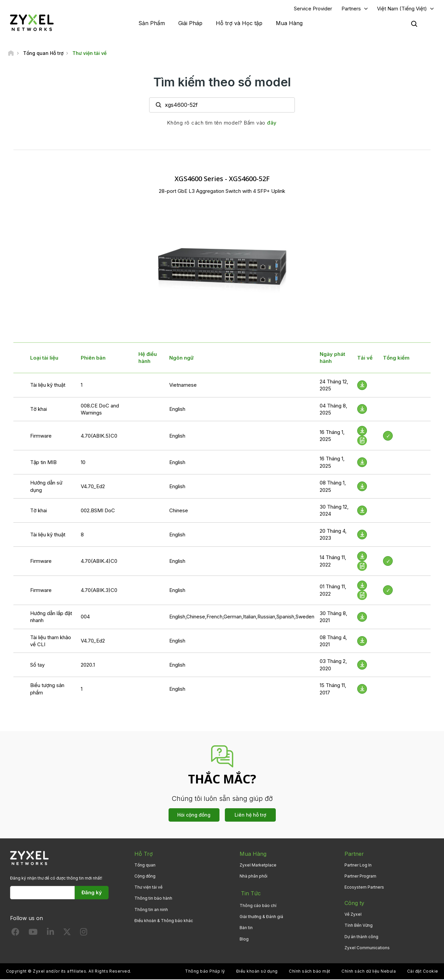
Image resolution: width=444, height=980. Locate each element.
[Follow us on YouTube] (33, 934)
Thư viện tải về (148, 888)
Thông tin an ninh (151, 910)
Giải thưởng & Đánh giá (261, 915)
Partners (351, 9)
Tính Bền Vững (359, 926)
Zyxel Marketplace (258, 866)
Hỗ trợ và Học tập (239, 23)
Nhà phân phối (253, 877)
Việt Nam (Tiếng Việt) (402, 9)
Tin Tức (249, 893)
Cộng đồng (145, 877)
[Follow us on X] (67, 934)
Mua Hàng (289, 23)
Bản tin (246, 926)
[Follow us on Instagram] (84, 934)
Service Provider (313, 9)
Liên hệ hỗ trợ (250, 815)
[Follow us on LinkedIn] (50, 934)
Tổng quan (145, 866)
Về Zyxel (353, 915)
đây (272, 123)
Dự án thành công (361, 937)
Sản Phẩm (152, 23)
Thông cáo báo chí (258, 904)
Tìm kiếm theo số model (222, 83)
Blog (244, 937)
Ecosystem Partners (364, 888)
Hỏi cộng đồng (194, 815)
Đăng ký (92, 893)
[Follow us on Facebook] (15, 934)
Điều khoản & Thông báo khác (164, 921)
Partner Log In (358, 866)
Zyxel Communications (367, 948)
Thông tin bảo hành (153, 899)
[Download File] (362, 386)
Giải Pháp (190, 23)
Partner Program (360, 877)
